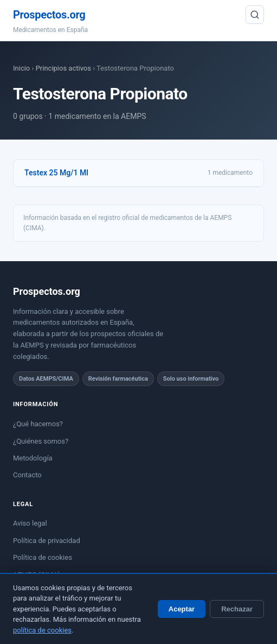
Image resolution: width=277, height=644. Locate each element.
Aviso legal (30, 523)
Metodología (33, 458)
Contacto (27, 475)
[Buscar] (255, 15)
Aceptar (182, 609)
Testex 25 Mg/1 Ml (56, 173)
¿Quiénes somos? (41, 441)
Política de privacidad (47, 541)
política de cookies (42, 630)
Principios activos (63, 68)
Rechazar (237, 609)
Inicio (21, 68)
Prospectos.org (49, 15)
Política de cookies (43, 557)
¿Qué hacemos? (38, 424)
